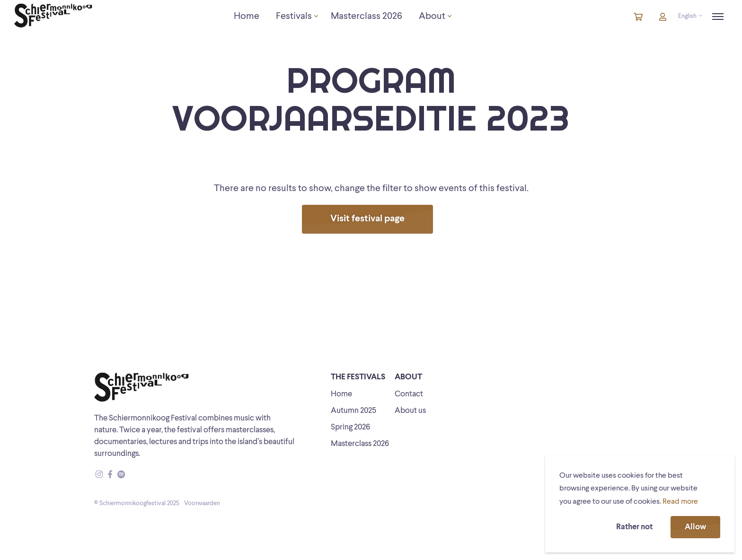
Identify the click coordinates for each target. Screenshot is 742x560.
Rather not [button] (634, 527)
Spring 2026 (350, 427)
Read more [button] (680, 502)
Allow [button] (695, 527)
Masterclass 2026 (360, 444)
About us (410, 411)
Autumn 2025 (353, 411)
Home (341, 394)
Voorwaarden (202, 503)
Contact (409, 394)
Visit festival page (367, 219)
